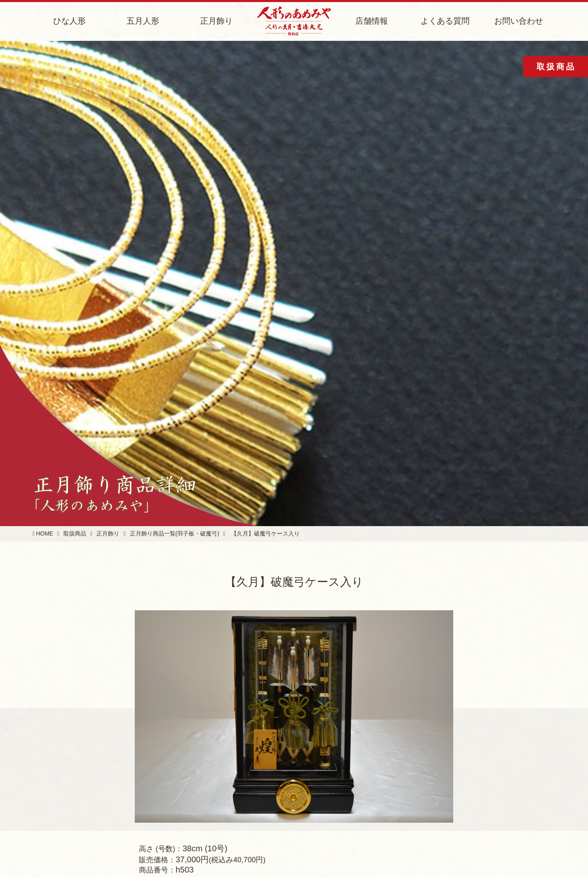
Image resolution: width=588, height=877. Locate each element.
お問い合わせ (519, 21)
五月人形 (143, 21)
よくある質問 (445, 21)
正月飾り (216, 21)
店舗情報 (372, 21)
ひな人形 (69, 21)
